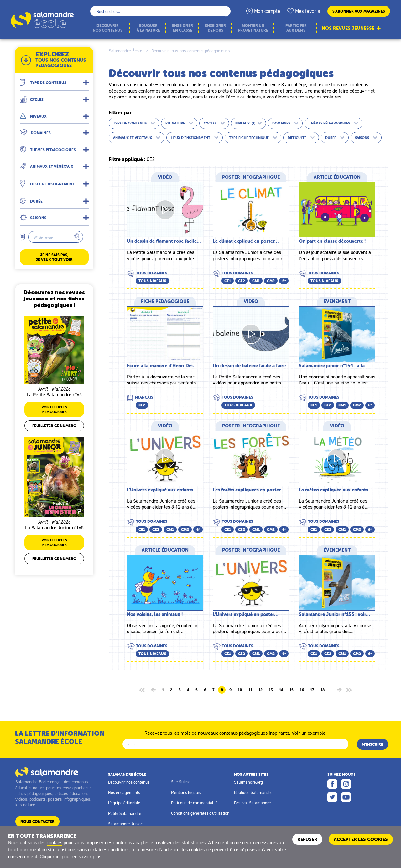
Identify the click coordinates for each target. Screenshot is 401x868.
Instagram (346, 784)
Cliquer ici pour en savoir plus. (71, 856)
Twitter (332, 797)
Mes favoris (308, 11)
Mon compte (267, 11)
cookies (55, 842)
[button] (54, 80)
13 (271, 690)
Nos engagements (124, 792)
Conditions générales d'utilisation (200, 813)
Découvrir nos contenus (129, 782)
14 (281, 690)
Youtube (346, 797)
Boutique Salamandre (253, 792)
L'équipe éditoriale (124, 803)
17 (312, 690)
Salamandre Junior (125, 824)
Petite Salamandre (125, 813)
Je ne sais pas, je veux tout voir (54, 257)
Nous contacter (37, 821)
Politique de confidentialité (194, 803)
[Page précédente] (153, 690)
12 (260, 690)
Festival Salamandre (253, 803)
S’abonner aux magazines (359, 11)
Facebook (332, 784)
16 (302, 690)
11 (250, 690)
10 (240, 690)
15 (292, 690)
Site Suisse (181, 782)
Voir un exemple (309, 733)
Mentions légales (186, 792)
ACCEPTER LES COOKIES (361, 839)
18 (323, 690)
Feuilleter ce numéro (54, 426)
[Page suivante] (339, 690)
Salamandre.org (248, 782)
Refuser (307, 839)
